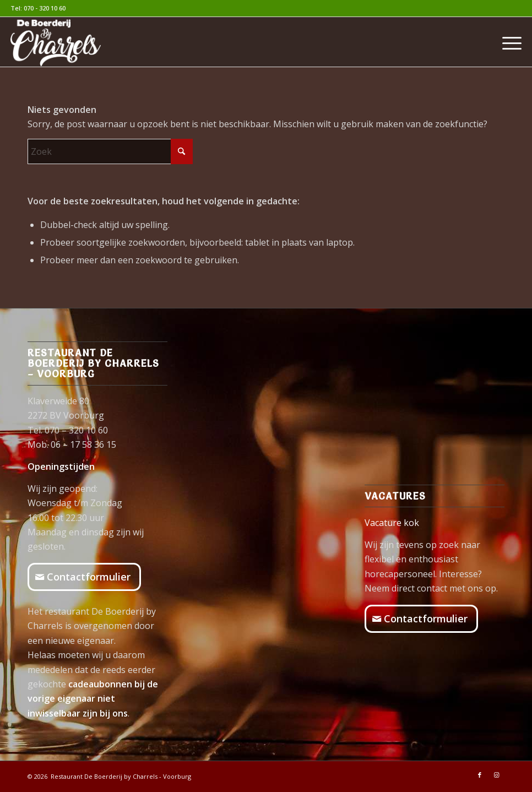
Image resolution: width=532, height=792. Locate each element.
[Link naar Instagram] (496, 775)
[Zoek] (110, 151)
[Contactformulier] (84, 577)
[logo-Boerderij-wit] (56, 42)
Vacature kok (392, 523)
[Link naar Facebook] (480, 775)
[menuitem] (506, 42)
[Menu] (506, 42)
